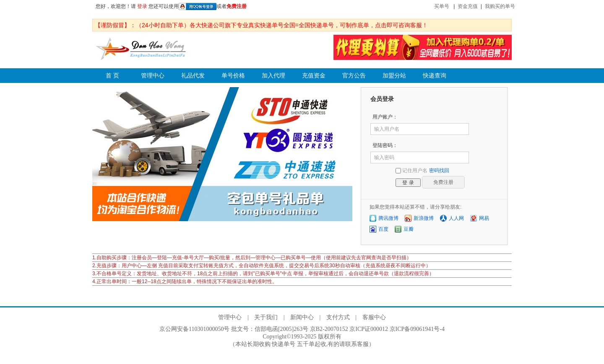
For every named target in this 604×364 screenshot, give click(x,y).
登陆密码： (385, 145)
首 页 (112, 76)
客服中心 (374, 317)
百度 (383, 229)
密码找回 (439, 170)
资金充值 (468, 6)
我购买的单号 (500, 6)
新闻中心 (302, 317)
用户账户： (385, 117)
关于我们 (266, 317)
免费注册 (237, 6)
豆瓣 (409, 229)
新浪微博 (424, 218)
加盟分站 (394, 76)
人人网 (456, 218)
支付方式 (338, 317)
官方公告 (354, 76)
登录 (142, 6)
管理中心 (153, 76)
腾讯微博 (388, 218)
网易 (484, 218)
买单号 (442, 6)
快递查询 (435, 76)
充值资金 (314, 76)
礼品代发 (193, 76)
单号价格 (233, 76)
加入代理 (273, 76)
